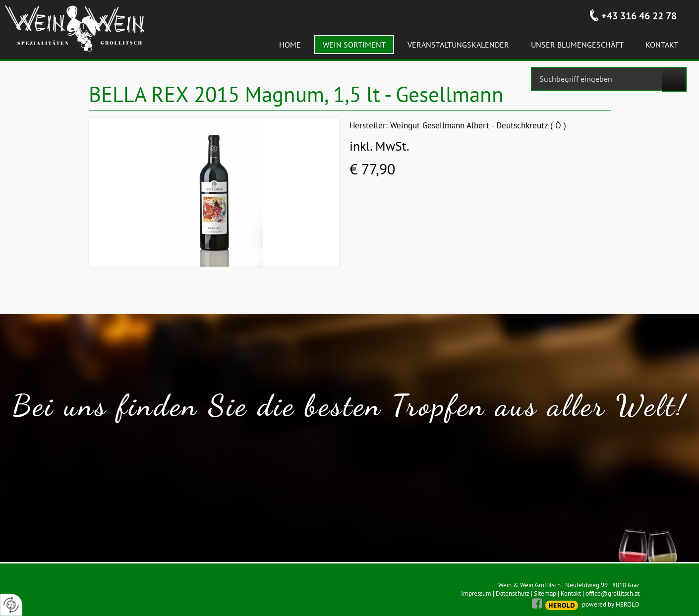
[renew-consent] (11, 605)
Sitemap (545, 593)
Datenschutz (513, 593)
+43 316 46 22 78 (639, 16)
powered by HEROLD (611, 604)
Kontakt (571, 593)
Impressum (476, 593)
